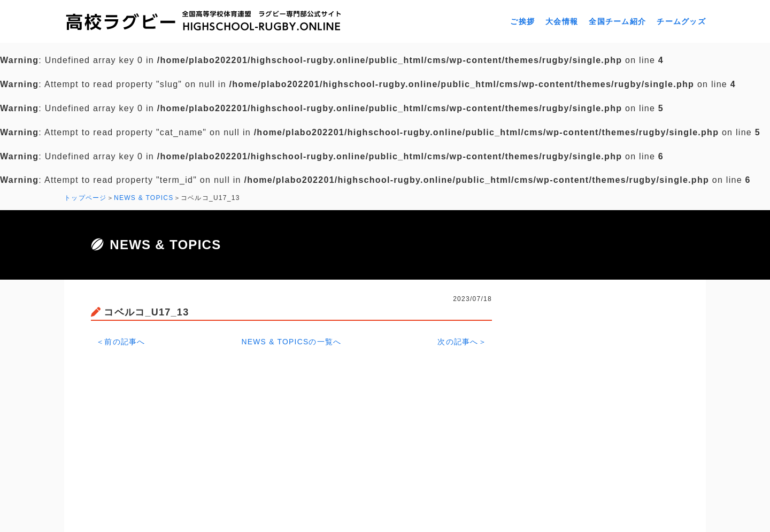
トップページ (86, 198)
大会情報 (562, 21)
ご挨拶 (522, 21)
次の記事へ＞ (462, 341)
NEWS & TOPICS (144, 198)
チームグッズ (681, 21)
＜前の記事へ (121, 341)
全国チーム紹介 (617, 21)
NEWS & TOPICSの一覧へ (292, 341)
